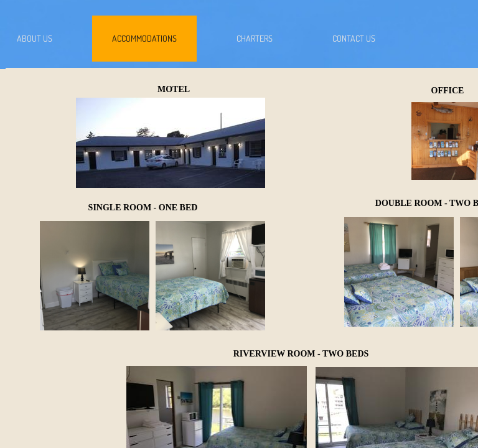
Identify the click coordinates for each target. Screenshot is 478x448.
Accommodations (144, 38)
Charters (255, 38)
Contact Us (354, 38)
